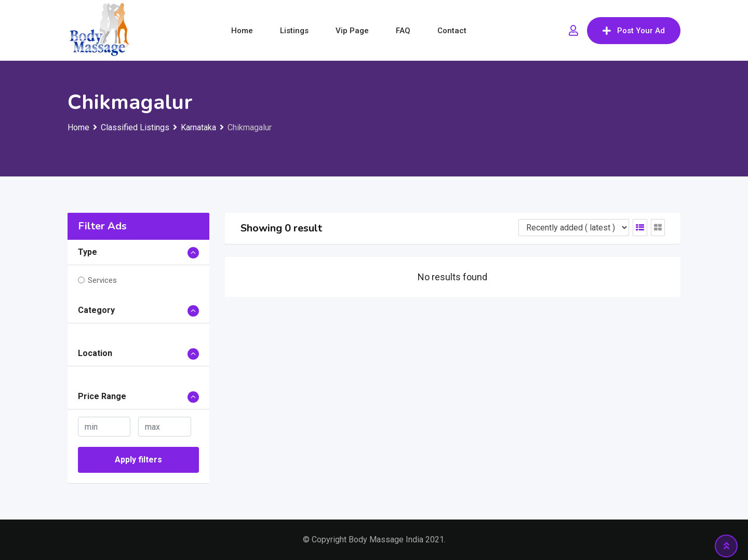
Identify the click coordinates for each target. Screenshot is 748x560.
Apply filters (138, 460)
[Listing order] (574, 228)
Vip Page (352, 31)
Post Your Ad (634, 31)
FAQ (403, 31)
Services (102, 280)
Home (242, 31)
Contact (452, 31)
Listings (294, 31)
